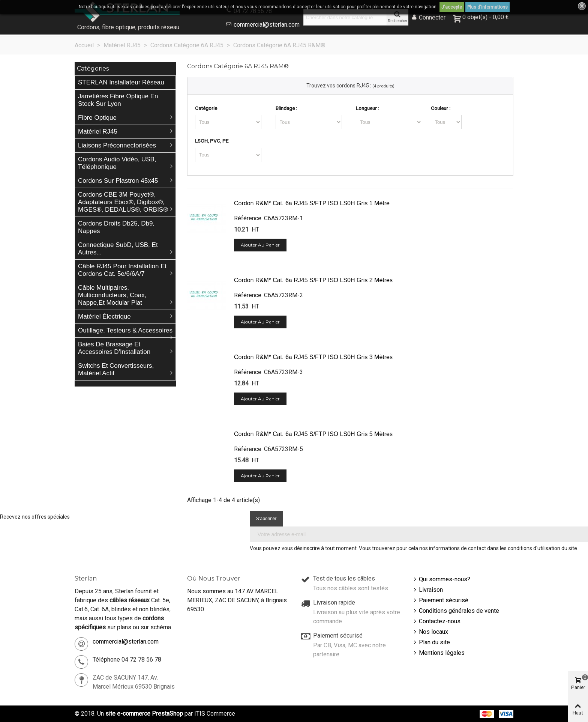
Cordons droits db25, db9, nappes (116, 227)
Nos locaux (430, 632)
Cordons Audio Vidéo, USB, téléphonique (117, 163)
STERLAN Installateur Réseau (121, 82)
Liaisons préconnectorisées (117, 145)
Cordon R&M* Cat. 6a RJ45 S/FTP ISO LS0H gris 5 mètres (313, 434)
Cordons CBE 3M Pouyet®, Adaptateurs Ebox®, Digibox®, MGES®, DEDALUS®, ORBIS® (123, 202)
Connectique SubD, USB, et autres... (118, 249)
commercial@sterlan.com (267, 25)
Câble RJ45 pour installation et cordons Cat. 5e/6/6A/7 (122, 270)
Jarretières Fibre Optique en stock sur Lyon (118, 100)
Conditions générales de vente (456, 611)
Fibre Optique (97, 118)
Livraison (427, 590)
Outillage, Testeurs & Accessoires (125, 330)
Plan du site (431, 642)
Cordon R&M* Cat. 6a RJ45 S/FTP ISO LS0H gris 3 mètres (313, 357)
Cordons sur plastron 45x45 (118, 181)
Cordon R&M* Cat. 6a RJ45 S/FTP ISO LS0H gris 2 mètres (313, 280)
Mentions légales (438, 653)
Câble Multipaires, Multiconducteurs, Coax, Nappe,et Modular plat (112, 295)
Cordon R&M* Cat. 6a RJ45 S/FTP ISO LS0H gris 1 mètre (312, 203)
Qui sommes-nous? (441, 579)
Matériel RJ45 (98, 132)
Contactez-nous (436, 621)
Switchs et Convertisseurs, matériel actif (116, 369)
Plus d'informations (487, 7)
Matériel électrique (104, 317)
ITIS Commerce (215, 714)
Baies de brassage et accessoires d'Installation (114, 348)
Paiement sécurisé (440, 600)
